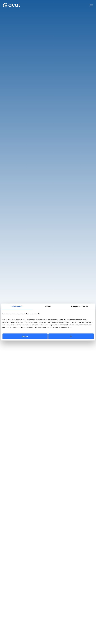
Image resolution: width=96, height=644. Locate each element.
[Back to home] (12, 5)
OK (71, 336)
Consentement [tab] (17, 306)
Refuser (25, 336)
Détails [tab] (48, 306)
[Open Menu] (91, 5)
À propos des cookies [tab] (79, 306)
